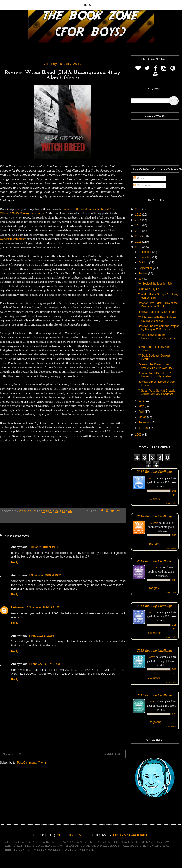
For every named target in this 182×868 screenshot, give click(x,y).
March (143, 417)
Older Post (113, 754)
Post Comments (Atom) (31, 763)
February (145, 423)
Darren (151, 478)
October (144, 263)
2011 (139, 242)
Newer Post (13, 754)
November (145, 257)
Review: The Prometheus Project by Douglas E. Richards (158, 328)
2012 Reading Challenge (155, 695)
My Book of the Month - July (155, 284)
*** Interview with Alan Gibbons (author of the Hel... (157, 319)
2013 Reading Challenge (155, 650)
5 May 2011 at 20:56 (41, 636)
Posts (139, 178)
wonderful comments (13, 239)
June (142, 401)
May (142, 406)
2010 (139, 247)
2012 (139, 236)
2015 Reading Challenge (155, 561)
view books (171, 503)
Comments (142, 185)
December (145, 252)
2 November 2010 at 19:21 (45, 575)
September (146, 268)
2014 (139, 226)
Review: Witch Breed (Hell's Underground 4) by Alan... (156, 375)
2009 (139, 435)
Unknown (17, 608)
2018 (139, 209)
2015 (139, 220)
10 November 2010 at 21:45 (42, 608)
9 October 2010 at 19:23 (44, 547)
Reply (15, 562)
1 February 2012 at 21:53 (44, 664)
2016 (139, 215)
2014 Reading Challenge (155, 606)
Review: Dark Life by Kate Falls (157, 312)
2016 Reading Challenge (155, 516)
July (141, 279)
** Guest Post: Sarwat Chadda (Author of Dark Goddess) (157, 392)
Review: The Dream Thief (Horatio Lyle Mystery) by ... (157, 366)
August (143, 273)
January (144, 428)
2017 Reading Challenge (155, 472)
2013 (139, 231)
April (142, 412)
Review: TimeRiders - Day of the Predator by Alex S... (158, 305)
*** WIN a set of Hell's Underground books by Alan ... (157, 338)
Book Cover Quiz (148, 289)
